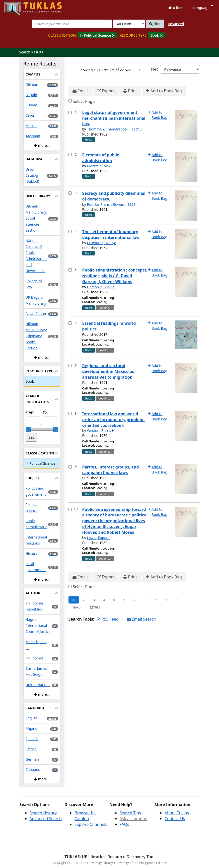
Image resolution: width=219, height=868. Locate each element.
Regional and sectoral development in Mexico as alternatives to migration (108, 371)
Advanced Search (46, 819)
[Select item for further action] (70, 112)
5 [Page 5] (114, 600)
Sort (154, 69)
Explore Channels (91, 824)
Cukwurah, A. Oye (102, 243)
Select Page (84, 101)
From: (31, 412)
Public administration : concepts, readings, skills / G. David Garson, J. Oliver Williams (115, 276)
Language (203, 8)
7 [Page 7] (134, 600)
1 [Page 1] (74, 600)
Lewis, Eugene (99, 538)
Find (155, 24)
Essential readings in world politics (109, 326)
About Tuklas (177, 813)
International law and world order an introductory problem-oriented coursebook (114, 420)
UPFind (16, 6)
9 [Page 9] (155, 600)
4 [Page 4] (104, 600)
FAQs (124, 824)
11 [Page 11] (178, 600)
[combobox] (72, 24)
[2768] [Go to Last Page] (95, 607)
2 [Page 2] (84, 600)
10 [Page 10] (166, 600)
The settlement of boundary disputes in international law (111, 235)
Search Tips (130, 813)
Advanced (176, 24)
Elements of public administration (101, 158)
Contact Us (175, 819)
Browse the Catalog (85, 816)
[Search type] (129, 24)
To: (45, 412)
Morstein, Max (99, 166)
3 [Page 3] (94, 600)
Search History (43, 813)
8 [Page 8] (145, 600)
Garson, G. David (101, 287)
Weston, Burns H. (101, 430)
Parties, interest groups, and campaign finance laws (111, 470)
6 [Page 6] (124, 600)
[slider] (28, 429)
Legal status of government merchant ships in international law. (114, 118)
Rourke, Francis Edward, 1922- (112, 204)
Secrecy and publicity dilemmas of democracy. (114, 196)
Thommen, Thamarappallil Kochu (114, 129)
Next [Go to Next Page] (77, 607)
